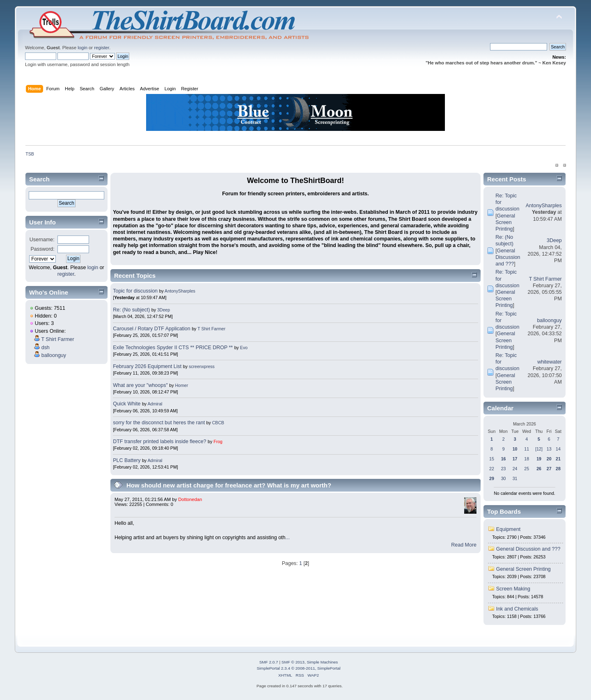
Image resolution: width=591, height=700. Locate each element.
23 (504, 469)
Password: (43, 249)
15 (492, 459)
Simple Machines (322, 662)
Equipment (509, 529)
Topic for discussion (135, 291)
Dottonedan (190, 499)
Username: (42, 240)
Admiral (155, 404)
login (82, 48)
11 (527, 449)
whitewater (550, 362)
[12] (539, 449)
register (102, 48)
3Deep (164, 310)
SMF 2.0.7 (269, 662)
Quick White (127, 404)
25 (527, 469)
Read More (464, 545)
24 (515, 469)
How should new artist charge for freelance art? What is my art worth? (229, 485)
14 (558, 449)
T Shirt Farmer (57, 339)
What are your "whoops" (140, 385)
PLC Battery (127, 460)
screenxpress (202, 366)
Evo (244, 348)
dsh (46, 348)
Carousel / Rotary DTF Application (152, 329)
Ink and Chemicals (517, 609)
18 (527, 459)
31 (515, 478)
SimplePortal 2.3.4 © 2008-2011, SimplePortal (298, 668)
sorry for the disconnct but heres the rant (159, 423)
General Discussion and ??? (508, 257)
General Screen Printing (505, 222)
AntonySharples (180, 291)
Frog (218, 442)
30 (504, 478)
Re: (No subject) (131, 310)
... (288, 538)
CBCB (218, 423)
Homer (181, 385)
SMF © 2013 (293, 662)
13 (549, 449)
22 (492, 469)
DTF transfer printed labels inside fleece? (159, 442)
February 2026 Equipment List (147, 366)
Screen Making (513, 589)
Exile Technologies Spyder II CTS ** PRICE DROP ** (173, 348)
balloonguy (54, 355)
